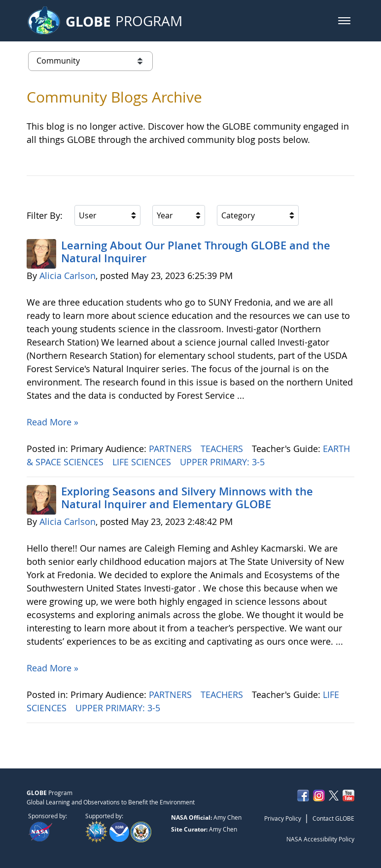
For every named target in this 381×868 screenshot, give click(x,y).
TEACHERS (223, 449)
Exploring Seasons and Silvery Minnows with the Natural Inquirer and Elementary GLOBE (187, 498)
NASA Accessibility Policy (320, 839)
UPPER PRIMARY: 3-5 (224, 462)
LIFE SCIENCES (143, 462)
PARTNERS (172, 449)
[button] (344, 21)
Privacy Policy (283, 818)
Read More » (52, 422)
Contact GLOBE (333, 818)
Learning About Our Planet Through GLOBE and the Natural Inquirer (196, 252)
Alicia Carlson (68, 276)
